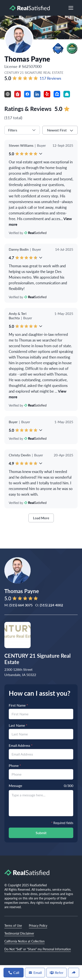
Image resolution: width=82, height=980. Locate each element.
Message (15, 786)
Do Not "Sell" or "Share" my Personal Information (38, 949)
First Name (18, 705)
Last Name (18, 725)
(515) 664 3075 (21, 605)
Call (14, 972)
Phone (15, 765)
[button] (58, 48)
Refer (57, 972)
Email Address (21, 745)
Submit (41, 833)
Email (35, 972)
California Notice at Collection (24, 941)
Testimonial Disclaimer (19, 933)
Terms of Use (13, 925)
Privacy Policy (38, 925)
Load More (41, 518)
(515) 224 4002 (51, 605)
